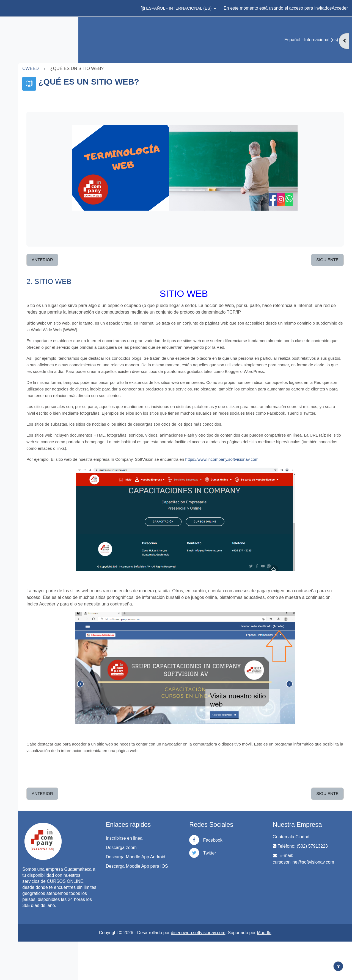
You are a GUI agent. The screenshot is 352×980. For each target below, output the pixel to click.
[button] (178, 8)
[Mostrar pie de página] (338, 966)
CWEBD (95, 69)
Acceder (340, 8)
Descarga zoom (170, 874)
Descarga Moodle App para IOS (181, 902)
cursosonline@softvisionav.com (319, 888)
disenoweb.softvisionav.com (230, 971)
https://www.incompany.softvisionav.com (286, 486)
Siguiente (327, 260)
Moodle (296, 971)
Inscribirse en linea (173, 865)
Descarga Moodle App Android (176, 886)
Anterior (107, 260)
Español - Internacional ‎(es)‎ (312, 40)
